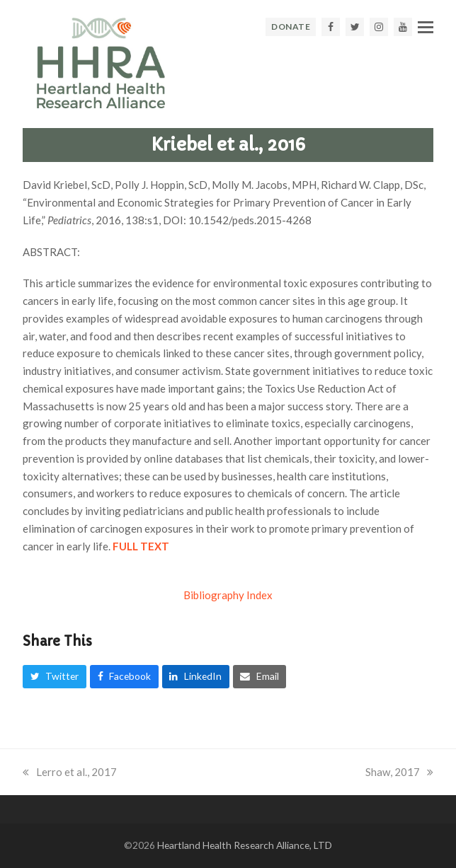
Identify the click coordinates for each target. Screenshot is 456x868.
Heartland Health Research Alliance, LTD (245, 845)
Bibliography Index (228, 595)
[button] (426, 27)
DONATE (291, 27)
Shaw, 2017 (399, 772)
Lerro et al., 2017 (70, 772)
